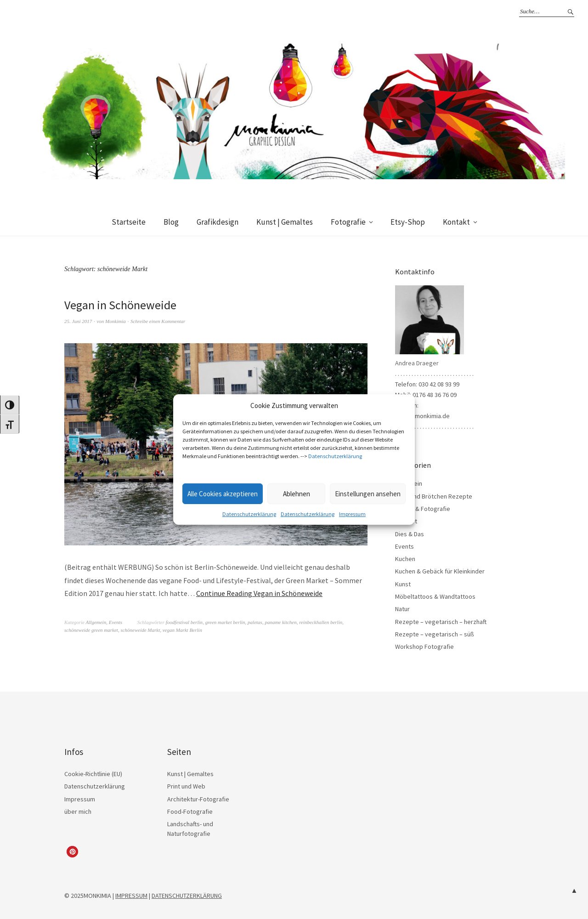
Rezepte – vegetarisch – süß (435, 634)
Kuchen (405, 559)
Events (116, 622)
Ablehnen (297, 494)
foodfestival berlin (184, 622)
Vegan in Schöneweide (120, 305)
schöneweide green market (91, 630)
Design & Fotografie (423, 509)
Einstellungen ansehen (368, 494)
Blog (171, 222)
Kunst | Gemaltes (285, 222)
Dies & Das (410, 534)
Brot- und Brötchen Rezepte (434, 496)
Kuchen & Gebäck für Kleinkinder (440, 571)
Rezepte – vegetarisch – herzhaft (441, 622)
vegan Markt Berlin (182, 630)
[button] (72, 852)
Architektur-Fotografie (198, 799)
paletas (255, 622)
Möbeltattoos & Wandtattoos (435, 596)
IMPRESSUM (131, 896)
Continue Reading (259, 593)
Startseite (129, 222)
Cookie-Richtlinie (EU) (93, 774)
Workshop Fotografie (424, 647)
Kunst (403, 584)
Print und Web (186, 786)
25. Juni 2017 (78, 321)
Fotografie (348, 222)
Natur (402, 609)
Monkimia (116, 321)
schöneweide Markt (140, 630)
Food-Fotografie (190, 811)
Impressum (352, 514)
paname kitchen (280, 622)
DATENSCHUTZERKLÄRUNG (187, 896)
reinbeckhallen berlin (321, 622)
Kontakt (456, 222)
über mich (78, 811)
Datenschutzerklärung (335, 456)
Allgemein (96, 622)
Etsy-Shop (408, 222)
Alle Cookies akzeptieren (223, 494)
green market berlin (225, 622)
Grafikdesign (218, 222)
